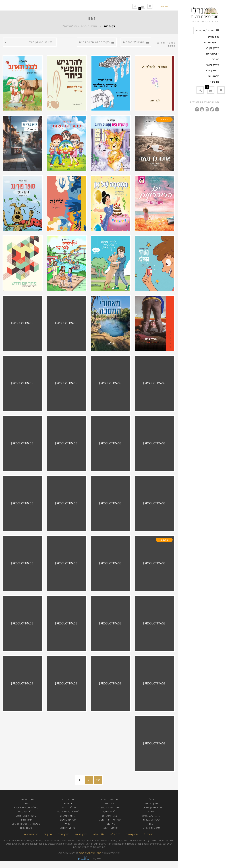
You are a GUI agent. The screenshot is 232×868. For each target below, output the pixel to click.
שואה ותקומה (110, 828)
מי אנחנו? (149, 834)
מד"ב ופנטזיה (26, 811)
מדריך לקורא (213, 48)
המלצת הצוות (68, 807)
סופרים (216, 59)
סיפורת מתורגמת (26, 816)
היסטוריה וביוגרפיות (110, 807)
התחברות (165, 6)
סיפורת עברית (151, 820)
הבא (98, 780)
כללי (151, 799)
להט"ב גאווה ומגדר (68, 811)
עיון (151, 824)
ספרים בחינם (68, 820)
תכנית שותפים (31, 834)
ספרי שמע (68, 799)
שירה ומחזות (68, 828)
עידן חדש (26, 820)
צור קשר (215, 82)
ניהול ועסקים (68, 816)
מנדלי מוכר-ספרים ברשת (90, 853)
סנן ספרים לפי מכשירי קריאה (94, 42)
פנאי (68, 824)
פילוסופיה (110, 824)
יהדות (151, 811)
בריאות (68, 803)
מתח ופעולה (110, 816)
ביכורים (110, 803)
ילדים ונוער (110, 811)
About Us (99, 834)
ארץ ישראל (151, 803)
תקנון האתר (132, 834)
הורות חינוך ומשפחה (151, 807)
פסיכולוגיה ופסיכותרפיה (26, 824)
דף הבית (109, 26)
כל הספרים (213, 37)
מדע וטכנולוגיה (151, 816)
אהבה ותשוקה (26, 799)
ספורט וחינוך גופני (110, 820)
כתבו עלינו (115, 834)
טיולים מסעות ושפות (26, 807)
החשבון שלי (213, 70)
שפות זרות (26, 828)
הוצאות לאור (213, 54)
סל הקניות (214, 76)
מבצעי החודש (212, 42)
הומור (26, 803)
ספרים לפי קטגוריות (205, 30)
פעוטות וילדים (151, 828)
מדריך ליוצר (213, 65)
